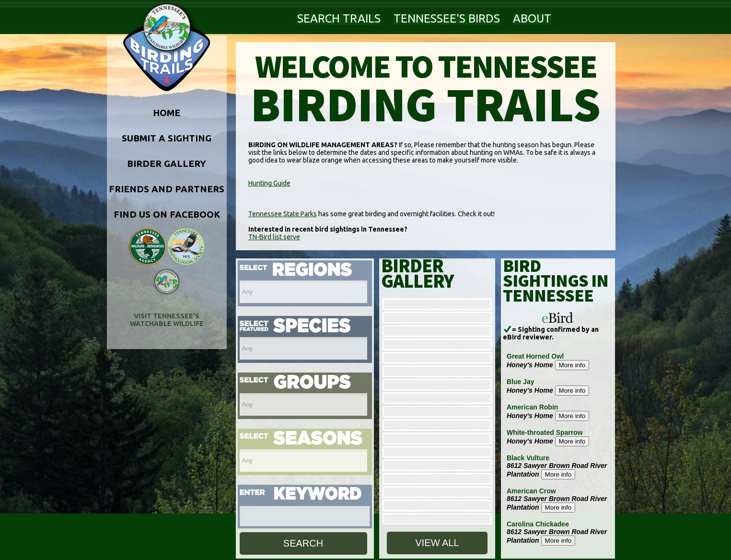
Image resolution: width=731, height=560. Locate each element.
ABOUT (532, 18)
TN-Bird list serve (274, 237)
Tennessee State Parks (283, 214)
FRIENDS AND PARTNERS (167, 189)
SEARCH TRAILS (339, 18)
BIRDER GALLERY (167, 163)
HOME (167, 113)
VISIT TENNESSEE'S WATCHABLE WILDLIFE (167, 320)
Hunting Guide (269, 183)
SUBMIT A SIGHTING (167, 138)
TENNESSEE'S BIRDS (447, 18)
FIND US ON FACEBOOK (167, 214)
